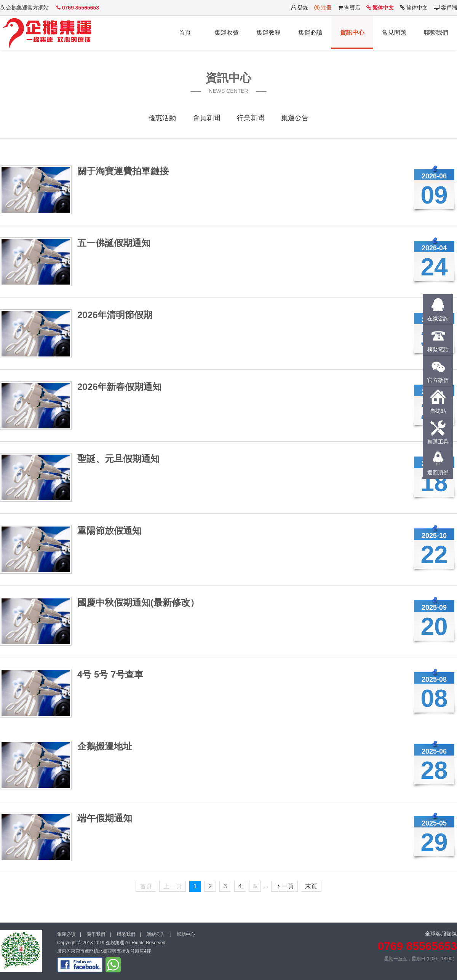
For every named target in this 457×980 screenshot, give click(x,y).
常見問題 (394, 33)
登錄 (300, 8)
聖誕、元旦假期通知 (118, 459)
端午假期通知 (105, 818)
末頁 (311, 886)
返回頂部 (438, 473)
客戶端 (445, 8)
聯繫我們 (436, 33)
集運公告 (295, 118)
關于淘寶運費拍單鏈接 (123, 171)
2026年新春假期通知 (119, 387)
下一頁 (284, 886)
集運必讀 (310, 33)
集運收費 (227, 33)
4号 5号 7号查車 (110, 674)
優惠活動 (162, 118)
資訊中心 (352, 33)
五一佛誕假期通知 (114, 243)
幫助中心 (186, 934)
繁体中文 (380, 8)
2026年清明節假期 (115, 315)
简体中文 (414, 8)
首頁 (185, 33)
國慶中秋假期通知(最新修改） (138, 602)
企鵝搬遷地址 (105, 746)
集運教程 (268, 33)
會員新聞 (206, 118)
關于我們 (96, 934)
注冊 (323, 8)
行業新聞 (251, 118)
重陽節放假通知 (109, 531)
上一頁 (173, 886)
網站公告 (156, 934)
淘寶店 (349, 8)
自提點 (438, 411)
